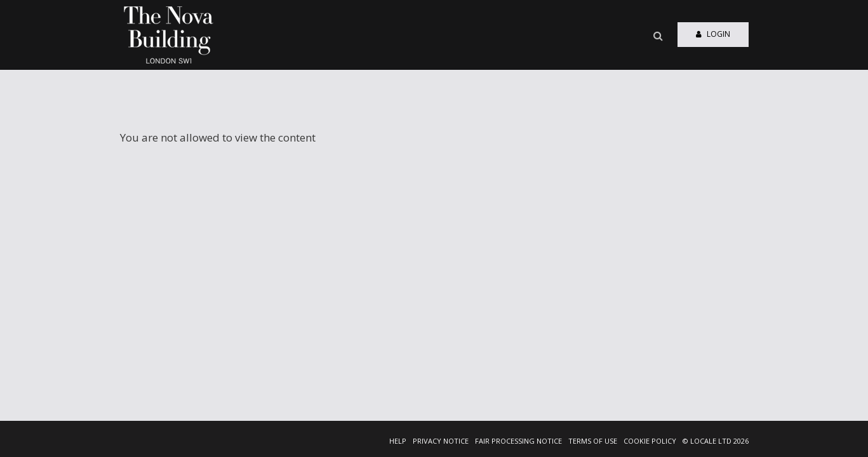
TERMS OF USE (593, 441)
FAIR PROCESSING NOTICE (518, 441)
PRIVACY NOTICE (441, 441)
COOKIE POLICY (650, 441)
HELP (398, 441)
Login (713, 34)
